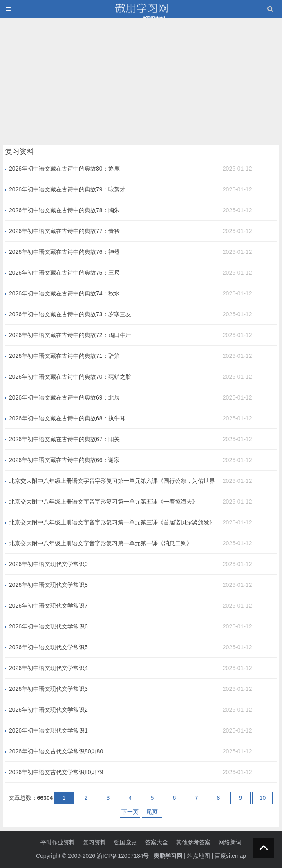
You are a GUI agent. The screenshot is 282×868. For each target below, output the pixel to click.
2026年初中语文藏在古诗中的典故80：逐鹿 (64, 169)
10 (263, 798)
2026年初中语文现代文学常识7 (48, 606)
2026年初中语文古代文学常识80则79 (56, 772)
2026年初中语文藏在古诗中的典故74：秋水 (64, 293)
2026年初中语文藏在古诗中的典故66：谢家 (64, 460)
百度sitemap (230, 856)
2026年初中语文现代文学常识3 (48, 689)
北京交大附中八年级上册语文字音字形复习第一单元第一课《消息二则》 (101, 543)
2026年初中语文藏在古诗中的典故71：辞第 (64, 356)
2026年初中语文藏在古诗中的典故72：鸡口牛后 (70, 335)
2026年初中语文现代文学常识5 (48, 647)
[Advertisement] (141, 80)
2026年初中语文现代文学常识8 (48, 585)
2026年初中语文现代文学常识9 (48, 564)
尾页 (152, 812)
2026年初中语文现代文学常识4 (48, 668)
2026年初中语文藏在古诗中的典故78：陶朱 (64, 210)
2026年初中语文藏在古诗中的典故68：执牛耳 (67, 418)
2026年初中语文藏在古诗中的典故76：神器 (64, 252)
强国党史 (125, 842)
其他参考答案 (193, 842)
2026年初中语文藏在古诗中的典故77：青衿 (64, 231)
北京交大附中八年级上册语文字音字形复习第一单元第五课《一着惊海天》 (103, 502)
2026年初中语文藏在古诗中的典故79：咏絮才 (67, 189)
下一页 (130, 812)
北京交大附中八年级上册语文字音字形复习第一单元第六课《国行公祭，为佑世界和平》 (112, 481)
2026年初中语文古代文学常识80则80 (56, 751)
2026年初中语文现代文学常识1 (48, 730)
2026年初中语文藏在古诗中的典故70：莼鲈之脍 (70, 377)
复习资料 (94, 842)
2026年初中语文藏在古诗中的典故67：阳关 (64, 439)
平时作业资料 (58, 842)
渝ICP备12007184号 (124, 856)
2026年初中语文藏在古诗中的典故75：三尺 (64, 273)
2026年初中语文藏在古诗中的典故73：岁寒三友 (70, 314)
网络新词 (230, 842)
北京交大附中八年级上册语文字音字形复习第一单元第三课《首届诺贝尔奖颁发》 (112, 522)
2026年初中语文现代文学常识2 (48, 710)
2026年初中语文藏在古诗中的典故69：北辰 (64, 397)
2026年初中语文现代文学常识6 (48, 626)
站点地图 (199, 856)
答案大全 (157, 842)
